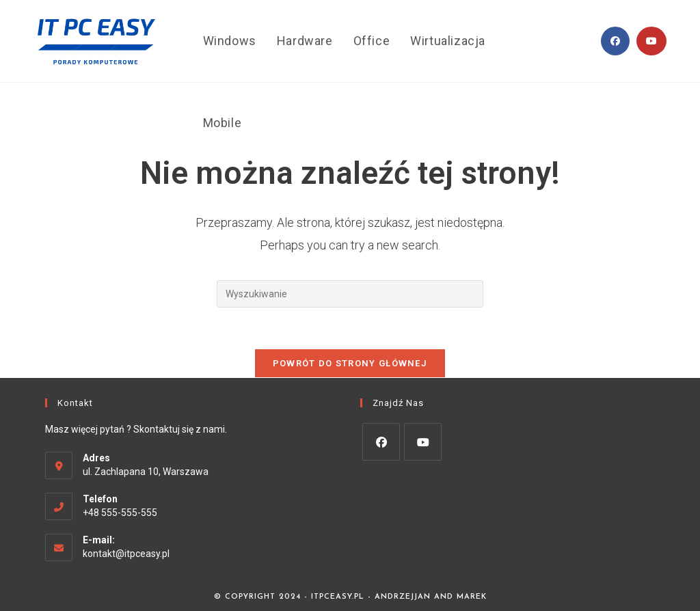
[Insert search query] (350, 294)
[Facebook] (381, 442)
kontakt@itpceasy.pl (126, 554)
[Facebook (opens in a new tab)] (615, 41)
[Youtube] (423, 442)
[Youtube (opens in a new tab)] (651, 41)
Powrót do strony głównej (350, 363)
